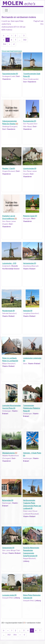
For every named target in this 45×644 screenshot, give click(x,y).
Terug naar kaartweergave (12, 51)
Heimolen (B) (28, 311)
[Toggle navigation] (6, 10)
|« (4, 36)
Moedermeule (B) (8, 311)
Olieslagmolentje (10, 453)
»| (14, 44)
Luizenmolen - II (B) (9, 263)
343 (25, 40)
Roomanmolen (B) (30, 121)
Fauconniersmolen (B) (10, 74)
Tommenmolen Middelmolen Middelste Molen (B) (32, 408)
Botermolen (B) (8, 500)
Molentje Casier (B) (30, 216)
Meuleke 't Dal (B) (9, 168)
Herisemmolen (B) (30, 263)
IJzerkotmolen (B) (30, 168)
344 (5, 44)
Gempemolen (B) (8, 548)
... (20, 36)
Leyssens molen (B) (9, 595)
